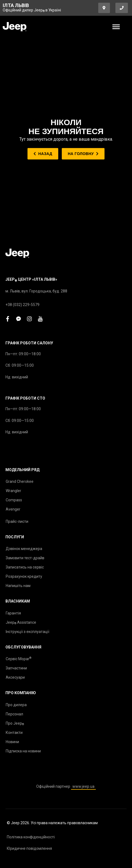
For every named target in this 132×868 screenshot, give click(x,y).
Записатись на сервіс (25, 567)
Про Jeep (15, 724)
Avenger (13, 509)
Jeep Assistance (21, 623)
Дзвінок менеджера (24, 549)
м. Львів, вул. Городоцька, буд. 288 (36, 291)
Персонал (14, 714)
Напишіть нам (18, 586)
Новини (12, 742)
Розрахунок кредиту (24, 576)
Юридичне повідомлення (29, 848)
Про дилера (16, 705)
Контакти (14, 733)
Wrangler (13, 491)
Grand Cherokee (20, 481)
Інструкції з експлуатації (27, 632)
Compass (14, 500)
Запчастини (16, 668)
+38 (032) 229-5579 (22, 305)
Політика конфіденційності (31, 837)
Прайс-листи (17, 521)
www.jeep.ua (83, 786)
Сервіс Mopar (19, 659)
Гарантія (13, 613)
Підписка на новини (23, 751)
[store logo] (15, 27)
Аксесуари (15, 677)
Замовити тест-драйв (25, 558)
